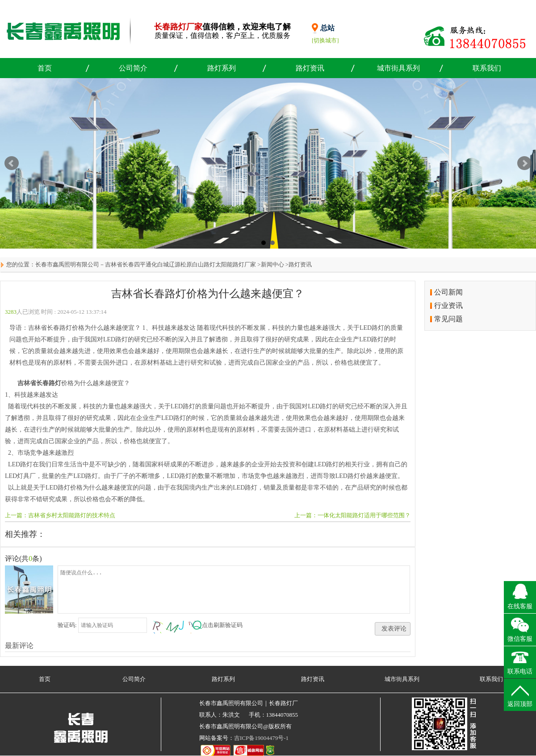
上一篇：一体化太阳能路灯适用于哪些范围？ (352, 515)
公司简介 (133, 68)
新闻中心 (272, 264)
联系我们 (487, 68)
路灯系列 (222, 68)
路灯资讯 (310, 68)
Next (524, 163)
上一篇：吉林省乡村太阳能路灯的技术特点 (60, 515)
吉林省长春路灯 (39, 383)
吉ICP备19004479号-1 (261, 738)
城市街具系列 (398, 68)
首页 (45, 68)
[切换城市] (325, 40)
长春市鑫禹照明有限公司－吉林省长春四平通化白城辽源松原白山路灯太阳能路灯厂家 (146, 264)
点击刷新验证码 (222, 625)
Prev (12, 163)
